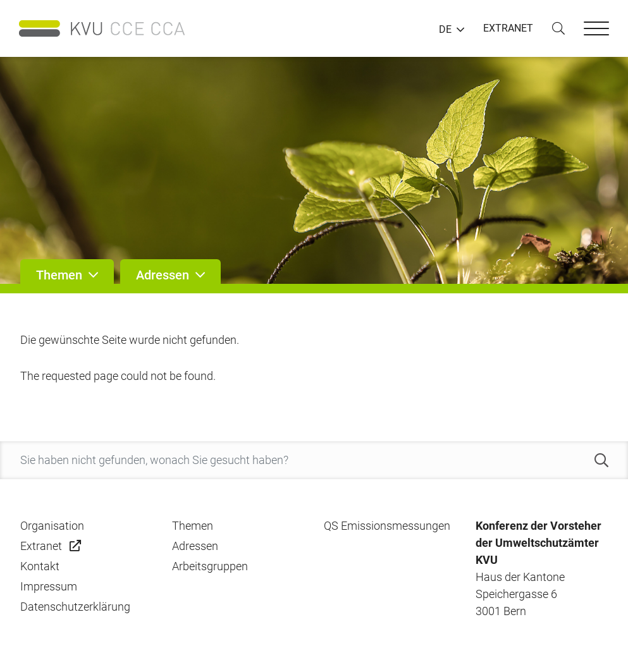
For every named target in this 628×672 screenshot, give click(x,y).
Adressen (195, 546)
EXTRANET (508, 28)
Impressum (49, 586)
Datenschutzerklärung (75, 607)
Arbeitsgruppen (210, 566)
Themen (193, 526)
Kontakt (40, 566)
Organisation (52, 526)
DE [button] (445, 30)
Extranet (41, 546)
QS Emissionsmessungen (387, 526)
